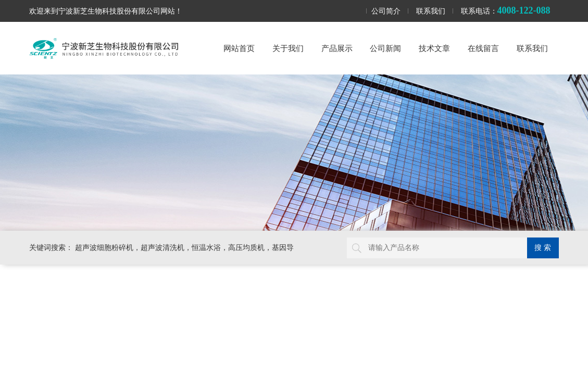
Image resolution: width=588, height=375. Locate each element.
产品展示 (337, 48)
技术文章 (434, 48)
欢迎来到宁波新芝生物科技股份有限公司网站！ (106, 11)
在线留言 (483, 48)
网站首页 (239, 48)
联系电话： (506, 10)
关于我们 (288, 48)
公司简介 (386, 11)
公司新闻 (385, 48)
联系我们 (431, 11)
